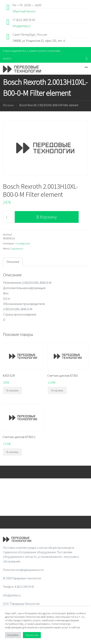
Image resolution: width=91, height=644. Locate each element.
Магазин (8, 105)
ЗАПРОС (7, 59)
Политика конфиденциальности (23, 570)
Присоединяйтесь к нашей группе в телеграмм (32, 51)
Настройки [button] (13, 635)
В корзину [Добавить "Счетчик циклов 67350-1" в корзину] (12, 452)
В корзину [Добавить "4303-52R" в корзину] (12, 390)
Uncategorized (22, 244)
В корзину (47, 217)
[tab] (13, 262)
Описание (13, 262)
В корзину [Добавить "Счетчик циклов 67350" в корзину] (57, 390)
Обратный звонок (24, 11)
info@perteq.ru (22, 26)
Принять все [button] (32, 635)
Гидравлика (17, 249)
